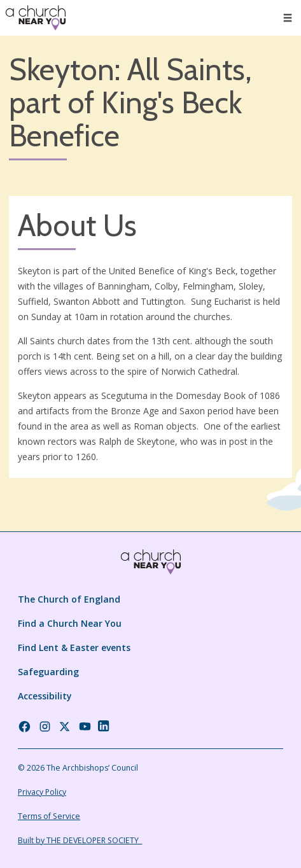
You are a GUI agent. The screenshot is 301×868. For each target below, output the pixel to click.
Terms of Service (49, 816)
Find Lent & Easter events (74, 647)
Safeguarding (48, 672)
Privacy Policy (42, 792)
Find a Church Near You (70, 623)
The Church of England (69, 599)
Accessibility (45, 696)
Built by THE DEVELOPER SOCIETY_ (80, 840)
